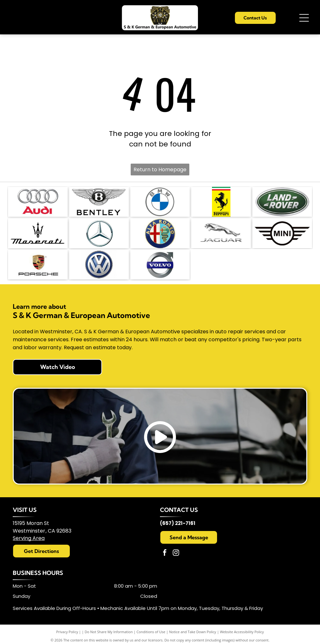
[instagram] (176, 550)
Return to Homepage (160, 170)
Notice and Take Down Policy (193, 628)
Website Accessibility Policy (242, 628)
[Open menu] (304, 18)
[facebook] (165, 550)
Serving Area (29, 534)
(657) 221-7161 (178, 519)
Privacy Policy (67, 628)
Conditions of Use (151, 628)
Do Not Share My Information (109, 628)
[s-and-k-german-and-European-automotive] (38, 201)
